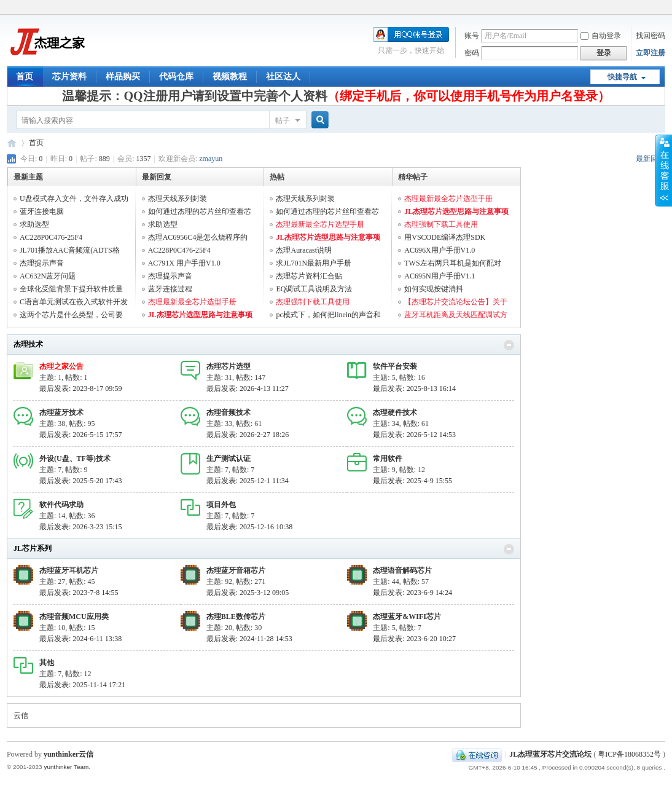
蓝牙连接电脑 (42, 211)
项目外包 (221, 505)
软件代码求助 (61, 505)
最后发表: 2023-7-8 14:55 (79, 593)
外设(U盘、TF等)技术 (75, 459)
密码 (472, 53)
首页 (25, 77)
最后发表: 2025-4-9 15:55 (412, 481)
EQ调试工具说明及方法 (314, 289)
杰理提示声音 (42, 263)
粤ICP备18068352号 (629, 754)
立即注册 (651, 53)
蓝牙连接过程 (170, 289)
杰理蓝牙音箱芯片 (236, 570)
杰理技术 (28, 344)
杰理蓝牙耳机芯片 (69, 570)
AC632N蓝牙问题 (48, 276)
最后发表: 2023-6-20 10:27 (414, 639)
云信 (21, 715)
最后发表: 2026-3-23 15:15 (81, 527)
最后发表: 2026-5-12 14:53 (414, 435)
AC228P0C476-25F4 (51, 237)
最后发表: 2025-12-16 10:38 (250, 527)
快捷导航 (622, 77)
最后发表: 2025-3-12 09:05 (248, 593)
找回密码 (651, 36)
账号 (472, 36)
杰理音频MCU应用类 (74, 617)
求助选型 (34, 224)
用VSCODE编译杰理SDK (445, 237)
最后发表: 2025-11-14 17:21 (82, 685)
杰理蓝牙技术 (61, 412)
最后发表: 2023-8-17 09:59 (81, 388)
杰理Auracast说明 (304, 250)
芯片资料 (69, 77)
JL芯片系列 (33, 548)
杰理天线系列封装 (178, 199)
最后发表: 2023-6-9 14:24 (412, 593)
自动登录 (601, 36)
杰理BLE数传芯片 (236, 617)
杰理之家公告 (61, 366)
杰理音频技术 (229, 412)
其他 (47, 663)
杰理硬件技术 (395, 412)
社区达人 (283, 77)
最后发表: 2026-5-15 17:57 (81, 435)
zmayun (211, 159)
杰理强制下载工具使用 (313, 302)
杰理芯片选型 (229, 366)
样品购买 (123, 77)
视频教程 (230, 77)
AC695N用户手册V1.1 (440, 276)
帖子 (283, 120)
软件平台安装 (395, 366)
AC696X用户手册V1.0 (440, 250)
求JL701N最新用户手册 (314, 263)
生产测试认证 (229, 459)
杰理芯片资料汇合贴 (309, 276)
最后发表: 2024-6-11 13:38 (80, 639)
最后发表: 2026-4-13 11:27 (248, 388)
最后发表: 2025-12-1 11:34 (248, 481)
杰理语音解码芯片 (402, 570)
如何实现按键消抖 (434, 289)
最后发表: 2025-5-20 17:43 (81, 481)
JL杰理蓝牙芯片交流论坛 (12, 143)
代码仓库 (176, 77)
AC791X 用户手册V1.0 (184, 263)
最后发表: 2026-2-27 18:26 (248, 435)
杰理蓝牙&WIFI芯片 (407, 617)
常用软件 (388, 459)
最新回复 (651, 159)
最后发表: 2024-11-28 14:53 (249, 639)
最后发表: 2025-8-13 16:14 (414, 388)
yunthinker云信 (68, 754)
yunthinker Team (66, 767)
